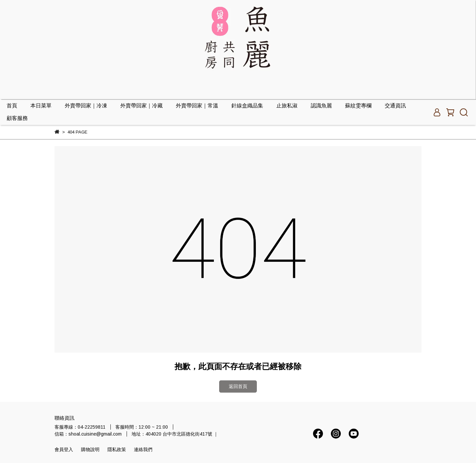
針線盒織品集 (247, 106)
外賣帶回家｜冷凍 (86, 106)
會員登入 (64, 449)
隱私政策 (117, 449)
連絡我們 (143, 449)
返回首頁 (238, 386)
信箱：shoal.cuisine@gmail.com (88, 434)
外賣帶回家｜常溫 (197, 106)
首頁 (12, 106)
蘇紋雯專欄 (358, 106)
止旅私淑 (287, 106)
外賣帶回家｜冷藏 (141, 106)
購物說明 (90, 449)
